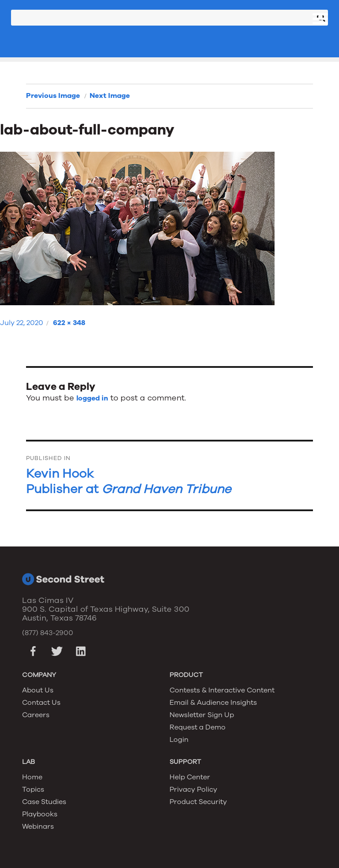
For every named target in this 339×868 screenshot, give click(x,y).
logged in (92, 398)
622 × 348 (69, 323)
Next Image (110, 96)
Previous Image (53, 96)
